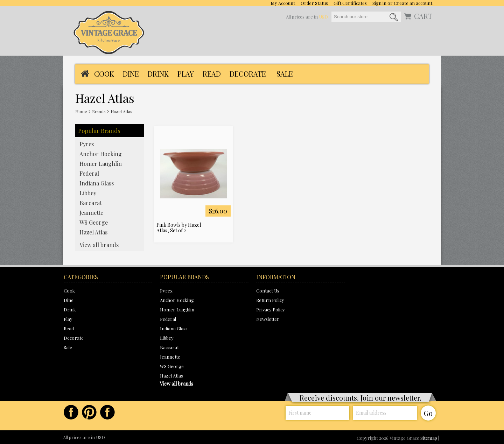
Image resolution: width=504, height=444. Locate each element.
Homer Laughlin (101, 164)
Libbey (88, 193)
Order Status (314, 3)
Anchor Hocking (101, 154)
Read (212, 74)
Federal (89, 173)
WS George (94, 222)
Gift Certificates (350, 3)
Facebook (71, 412)
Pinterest (89, 412)
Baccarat (91, 203)
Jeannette (91, 213)
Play (186, 74)
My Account (283, 3)
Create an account (413, 3)
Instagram (107, 412)
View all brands (99, 245)
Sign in (379, 3)
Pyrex (87, 144)
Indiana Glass (97, 183)
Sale (285, 74)
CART (423, 16)
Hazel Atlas (93, 232)
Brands (99, 111)
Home (81, 111)
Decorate (248, 74)
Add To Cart (225, 227)
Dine (131, 74)
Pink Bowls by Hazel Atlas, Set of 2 (179, 228)
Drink (158, 74)
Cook (104, 74)
